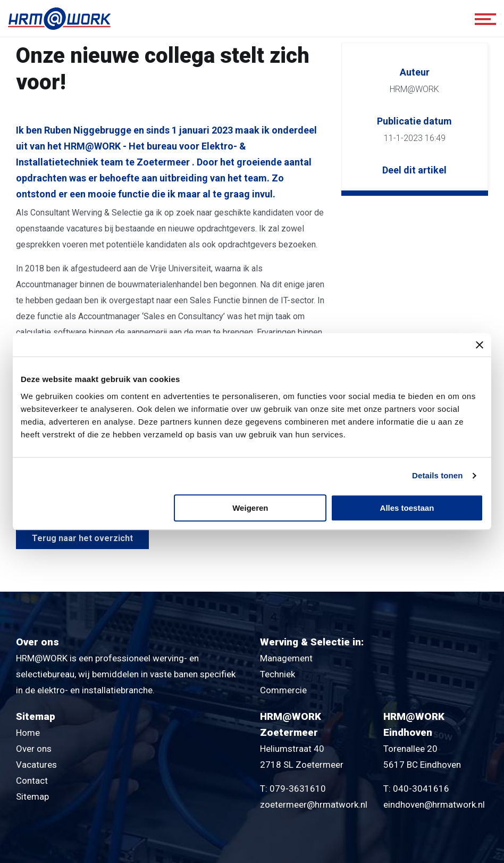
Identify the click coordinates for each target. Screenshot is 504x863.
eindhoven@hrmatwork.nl (434, 804)
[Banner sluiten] (480, 345)
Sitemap (32, 796)
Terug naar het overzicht (82, 538)
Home (28, 733)
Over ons (34, 749)
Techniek (278, 674)
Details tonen (437, 475)
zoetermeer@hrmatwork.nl (314, 804)
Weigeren (250, 508)
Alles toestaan (407, 508)
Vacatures (36, 765)
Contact (32, 781)
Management (286, 658)
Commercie (283, 690)
